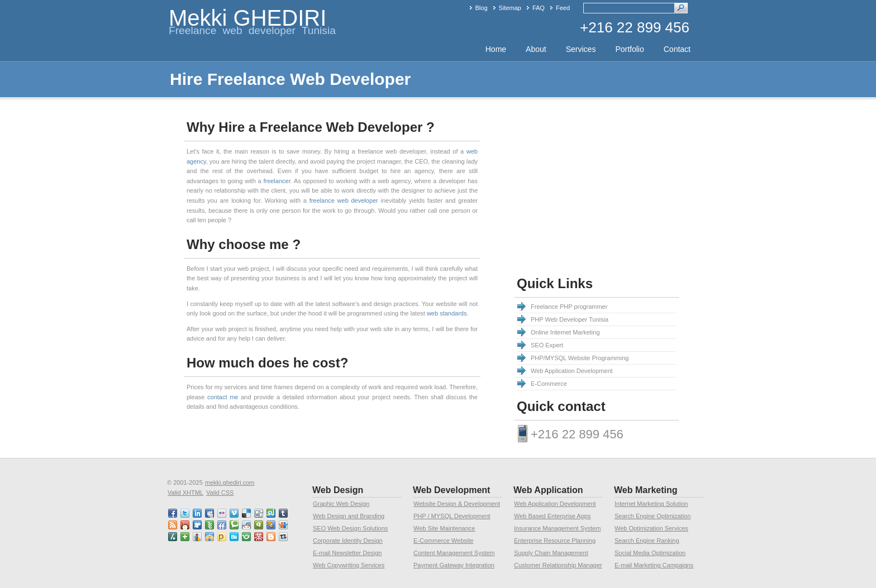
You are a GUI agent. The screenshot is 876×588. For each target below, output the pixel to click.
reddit (247, 525)
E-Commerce (549, 384)
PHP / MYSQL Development (452, 516)
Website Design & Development (457, 504)
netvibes (185, 537)
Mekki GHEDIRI (247, 18)
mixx (185, 525)
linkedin (198, 513)
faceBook (173, 513)
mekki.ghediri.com (230, 482)
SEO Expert (547, 345)
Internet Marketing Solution (651, 504)
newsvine (210, 525)
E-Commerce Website (443, 541)
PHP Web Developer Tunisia (570, 319)
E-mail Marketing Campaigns (654, 565)
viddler (198, 525)
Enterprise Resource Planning (555, 541)
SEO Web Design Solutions (350, 528)
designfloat (210, 537)
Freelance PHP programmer (569, 307)
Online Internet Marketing (565, 332)
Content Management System (454, 553)
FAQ (539, 8)
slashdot (173, 537)
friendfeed (222, 525)
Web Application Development (572, 371)
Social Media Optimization (650, 553)
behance (235, 537)
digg (259, 513)
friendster (247, 537)
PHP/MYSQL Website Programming (580, 358)
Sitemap (510, 8)
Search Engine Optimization (653, 516)
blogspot (272, 537)
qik (259, 525)
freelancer (277, 181)
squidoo (272, 525)
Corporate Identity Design (348, 541)
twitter (185, 513)
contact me (223, 397)
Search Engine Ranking (647, 541)
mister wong (259, 537)
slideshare (284, 525)
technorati (235, 525)
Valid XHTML (185, 493)
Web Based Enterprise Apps (552, 516)
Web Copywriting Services (349, 565)
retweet (284, 537)
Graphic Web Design (341, 504)
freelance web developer (344, 200)
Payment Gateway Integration (454, 565)
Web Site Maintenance (444, 528)
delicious (247, 513)
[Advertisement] (608, 189)
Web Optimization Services (651, 528)
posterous (222, 537)
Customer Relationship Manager (558, 565)
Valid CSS (220, 493)
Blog (482, 8)
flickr (222, 513)
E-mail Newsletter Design (347, 553)
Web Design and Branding (349, 516)
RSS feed (173, 525)
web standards (447, 313)
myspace (210, 513)
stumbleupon (272, 513)
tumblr (284, 513)
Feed (563, 8)
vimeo (235, 513)
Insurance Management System (557, 528)
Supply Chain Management (551, 553)
